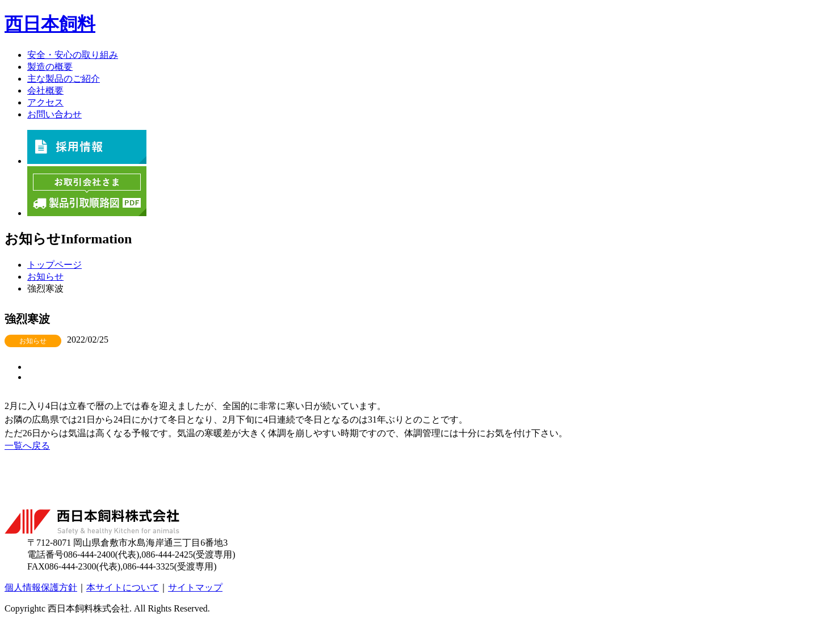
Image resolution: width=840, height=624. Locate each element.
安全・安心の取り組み (73, 55)
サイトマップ (195, 587)
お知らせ (45, 277)
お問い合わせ (54, 114)
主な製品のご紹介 (64, 79)
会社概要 (45, 90)
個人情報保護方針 (41, 587)
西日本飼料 (50, 24)
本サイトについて (123, 587)
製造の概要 (50, 67)
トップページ (54, 265)
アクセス (45, 102)
